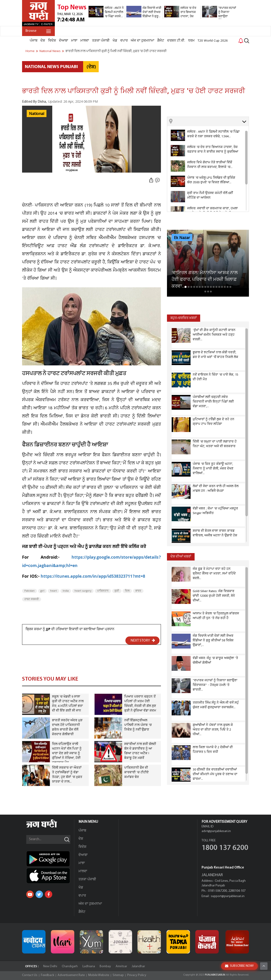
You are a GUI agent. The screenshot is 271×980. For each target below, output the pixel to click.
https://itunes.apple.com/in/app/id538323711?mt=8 (93, 577)
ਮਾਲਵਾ (85, 41)
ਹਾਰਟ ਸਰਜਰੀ (32, 599)
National (37, 114)
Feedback (47, 975)
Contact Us (30, 975)
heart (54, 591)
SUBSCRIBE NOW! (239, 966)
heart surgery (83, 591)
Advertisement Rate (71, 975)
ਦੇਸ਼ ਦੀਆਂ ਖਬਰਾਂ (181, 557)
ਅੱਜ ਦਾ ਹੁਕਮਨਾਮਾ (142, 41)
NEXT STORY (143, 640)
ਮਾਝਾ (74, 41)
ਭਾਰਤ (138, 591)
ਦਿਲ (127, 591)
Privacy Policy (137, 975)
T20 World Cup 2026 (213, 41)
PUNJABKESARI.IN (215, 975)
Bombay (105, 966)
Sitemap (118, 975)
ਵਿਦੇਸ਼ (52, 41)
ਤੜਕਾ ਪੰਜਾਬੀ (101, 41)
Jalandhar (138, 966)
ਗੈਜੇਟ (161, 41)
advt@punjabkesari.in (216, 831)
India (66, 591)
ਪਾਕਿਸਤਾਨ (103, 591)
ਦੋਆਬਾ (64, 41)
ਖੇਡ (115, 41)
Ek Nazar (182, 238)
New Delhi (50, 966)
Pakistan (29, 591)
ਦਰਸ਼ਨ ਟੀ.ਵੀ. (176, 41)
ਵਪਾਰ (124, 41)
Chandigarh (70, 966)
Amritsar (121, 966)
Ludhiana (89, 966)
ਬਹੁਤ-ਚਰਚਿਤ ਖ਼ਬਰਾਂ (184, 318)
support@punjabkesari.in (228, 896)
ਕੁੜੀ (117, 591)
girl (42, 591)
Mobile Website (99, 975)
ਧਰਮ (191, 41)
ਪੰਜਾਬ (34, 41)
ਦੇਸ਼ (43, 41)
